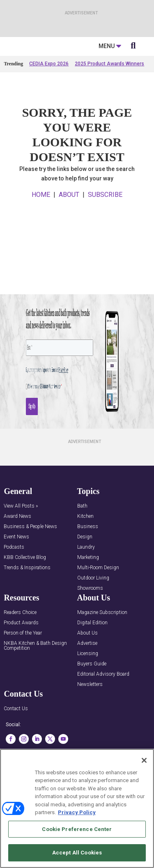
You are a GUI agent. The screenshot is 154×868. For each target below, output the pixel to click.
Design (85, 572)
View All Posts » (21, 541)
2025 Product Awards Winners (109, 99)
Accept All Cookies (77, 853)
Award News (17, 551)
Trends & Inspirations (27, 603)
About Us (87, 668)
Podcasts (14, 582)
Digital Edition (92, 658)
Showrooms (90, 623)
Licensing (88, 689)
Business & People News (30, 562)
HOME (41, 230)
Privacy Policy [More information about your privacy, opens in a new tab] (77, 812)
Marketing (88, 592)
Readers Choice (20, 648)
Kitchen (85, 551)
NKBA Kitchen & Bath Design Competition (35, 681)
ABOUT (69, 230)
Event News (16, 572)
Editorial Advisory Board (103, 709)
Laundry (86, 582)
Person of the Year (23, 668)
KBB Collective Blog (25, 592)
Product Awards (21, 658)
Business (88, 562)
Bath (82, 541)
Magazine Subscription (102, 648)
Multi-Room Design (98, 603)
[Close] (144, 760)
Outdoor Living (93, 613)
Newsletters (90, 719)
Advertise (87, 678)
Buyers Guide (92, 699)
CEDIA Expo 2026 (49, 99)
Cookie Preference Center (77, 829)
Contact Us (16, 744)
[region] (77, 808)
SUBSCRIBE (105, 230)
